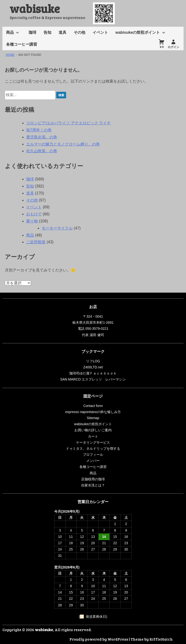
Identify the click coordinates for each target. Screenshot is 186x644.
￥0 (161, 47)
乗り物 (32, 221)
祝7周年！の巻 (39, 130)
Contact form (93, 406)
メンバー (93, 461)
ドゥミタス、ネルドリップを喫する (93, 449)
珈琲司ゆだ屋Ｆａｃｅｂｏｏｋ (93, 373)
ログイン (173, 47)
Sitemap (93, 418)
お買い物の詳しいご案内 (93, 430)
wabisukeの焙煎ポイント (138, 32)
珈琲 (32, 32)
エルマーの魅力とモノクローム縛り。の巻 (63, 144)
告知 (47, 32)
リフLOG (93, 361)
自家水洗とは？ (93, 485)
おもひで (34, 214)
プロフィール (93, 455)
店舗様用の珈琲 (93, 479)
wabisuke (35, 8)
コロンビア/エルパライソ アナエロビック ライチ (68, 123)
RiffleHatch (161, 639)
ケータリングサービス (93, 442)
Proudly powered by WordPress (99, 639)
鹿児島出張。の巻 (42, 137)
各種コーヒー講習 (22, 44)
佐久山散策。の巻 (42, 151)
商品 (10, 32)
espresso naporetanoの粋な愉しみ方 (93, 412)
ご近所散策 (36, 242)
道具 (62, 32)
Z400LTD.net (93, 367)
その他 (79, 32)
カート (93, 436)
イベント (100, 32)
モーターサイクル (57, 228)
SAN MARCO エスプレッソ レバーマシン (93, 379)
